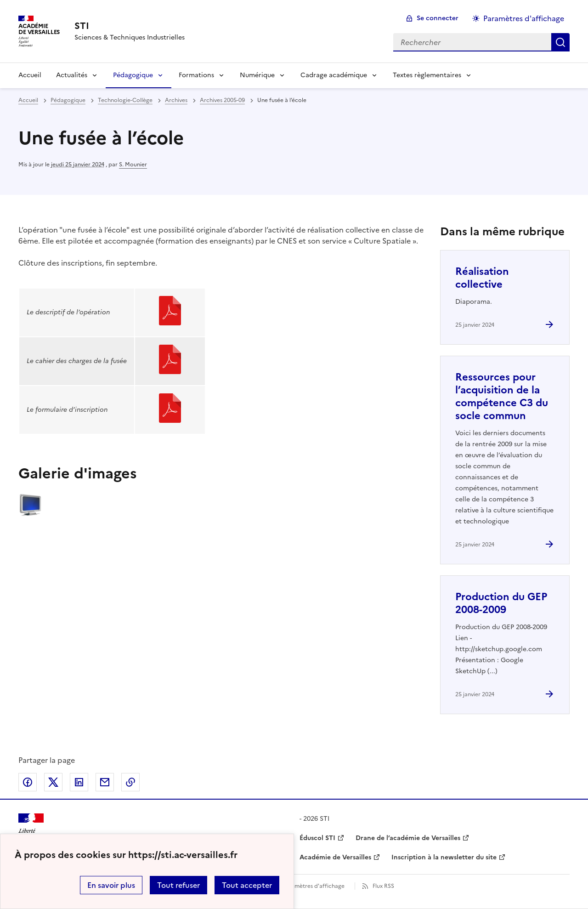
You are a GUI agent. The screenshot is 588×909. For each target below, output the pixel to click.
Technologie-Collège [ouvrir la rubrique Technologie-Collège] (125, 100)
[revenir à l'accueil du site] (130, 26)
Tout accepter (247, 885)
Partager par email (105, 782)
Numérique (257, 75)
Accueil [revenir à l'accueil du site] (28, 100)
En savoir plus (111, 885)
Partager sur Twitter (53, 782)
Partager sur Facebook (28, 782)
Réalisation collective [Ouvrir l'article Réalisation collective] (482, 278)
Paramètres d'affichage (314, 886)
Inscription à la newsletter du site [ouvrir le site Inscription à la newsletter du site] (444, 857)
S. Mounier (133, 165)
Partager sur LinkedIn (79, 782)
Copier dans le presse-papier (130, 782)
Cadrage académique (334, 75)
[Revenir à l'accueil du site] (31, 830)
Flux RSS (383, 886)
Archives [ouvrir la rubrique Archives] (176, 100)
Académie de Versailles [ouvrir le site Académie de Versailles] (335, 857)
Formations (196, 75)
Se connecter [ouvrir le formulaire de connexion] (438, 18)
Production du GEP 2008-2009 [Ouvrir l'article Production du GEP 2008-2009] (501, 603)
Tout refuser (178, 885)
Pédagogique (133, 75)
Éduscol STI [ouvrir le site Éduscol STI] (317, 838)
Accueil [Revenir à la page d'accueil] (30, 75)
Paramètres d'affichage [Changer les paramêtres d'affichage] (524, 18)
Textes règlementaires (427, 75)
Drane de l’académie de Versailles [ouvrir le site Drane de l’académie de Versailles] (408, 838)
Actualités (72, 75)
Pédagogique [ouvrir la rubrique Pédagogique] (68, 100)
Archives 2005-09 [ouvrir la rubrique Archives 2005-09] (222, 100)
